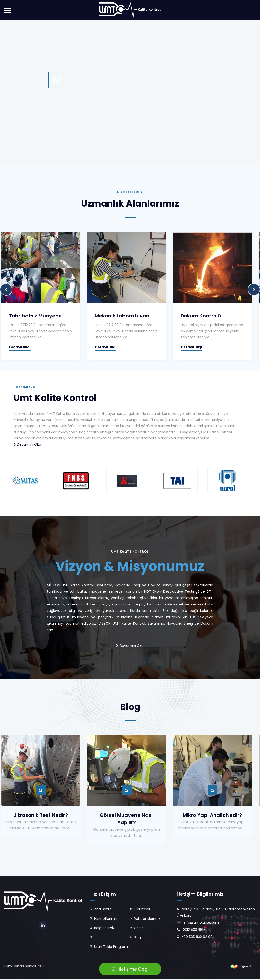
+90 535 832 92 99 (195, 937)
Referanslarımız (147, 919)
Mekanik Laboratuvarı (116, 316)
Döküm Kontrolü (193, 316)
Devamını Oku (27, 444)
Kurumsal (142, 909)
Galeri (139, 928)
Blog (137, 937)
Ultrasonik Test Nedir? (35, 815)
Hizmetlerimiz (106, 919)
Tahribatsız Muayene (31, 316)
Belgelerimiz (104, 928)
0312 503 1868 (191, 930)
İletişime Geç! (130, 969)
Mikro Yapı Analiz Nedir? (204, 815)
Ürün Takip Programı (111, 947)
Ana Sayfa (103, 909)
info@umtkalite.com (198, 922)
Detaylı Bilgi (15, 347)
